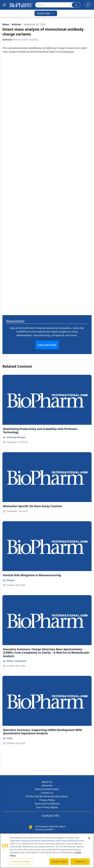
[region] (47, 851)
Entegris (11, 580)
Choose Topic (46, 13)
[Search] (54, 5)
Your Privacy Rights (47, 807)
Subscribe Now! (47, 345)
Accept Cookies (59, 861)
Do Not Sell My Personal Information (47, 796)
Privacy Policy (47, 800)
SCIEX (9, 738)
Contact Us (47, 793)
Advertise (47, 785)
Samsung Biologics (16, 437)
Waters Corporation (17, 661)
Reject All (80, 861)
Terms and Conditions (47, 804)
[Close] (89, 838)
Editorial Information (47, 789)
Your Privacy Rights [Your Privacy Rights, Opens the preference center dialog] (21, 861)
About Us (47, 782)
